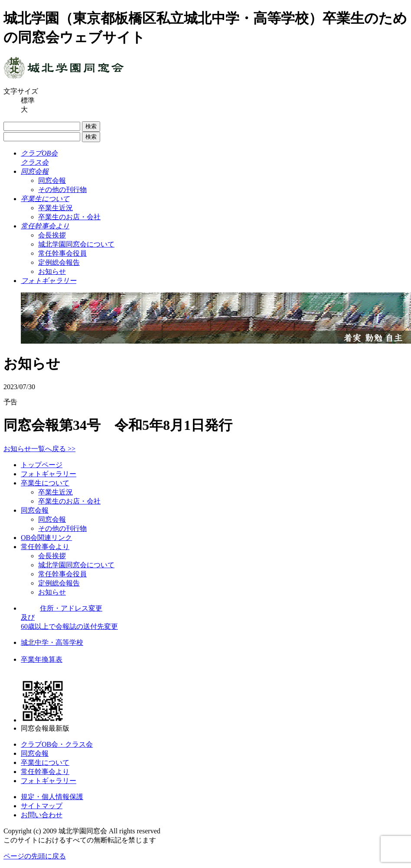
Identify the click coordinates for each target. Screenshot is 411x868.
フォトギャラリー (49, 474)
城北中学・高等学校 (52, 642)
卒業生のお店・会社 (69, 217)
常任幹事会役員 (62, 253)
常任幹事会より (45, 547)
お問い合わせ (42, 815)
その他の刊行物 (62, 190)
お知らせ (52, 271)
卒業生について (45, 483)
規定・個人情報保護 (52, 797)
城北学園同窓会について (76, 244)
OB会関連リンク (46, 538)
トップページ (42, 465)
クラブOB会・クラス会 (57, 744)
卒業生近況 (55, 208)
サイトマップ (42, 806)
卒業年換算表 (42, 659)
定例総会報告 (59, 262)
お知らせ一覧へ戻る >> (39, 449)
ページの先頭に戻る (35, 856)
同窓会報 (52, 180)
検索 (91, 126)
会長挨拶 (52, 235)
